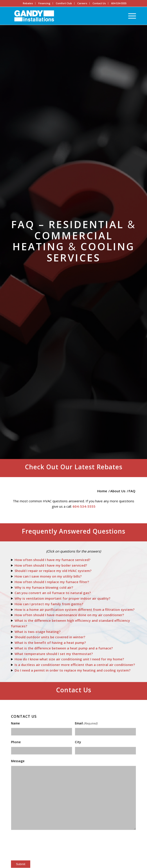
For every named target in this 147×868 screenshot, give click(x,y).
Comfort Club (64, 3)
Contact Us (99, 3)
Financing (44, 3)
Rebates (28, 3)
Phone (16, 742)
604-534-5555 (119, 3)
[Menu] (130, 16)
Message (18, 761)
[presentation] (45, 847)
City (78, 742)
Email (86, 723)
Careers (82, 3)
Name (15, 723)
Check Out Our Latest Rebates (74, 467)
